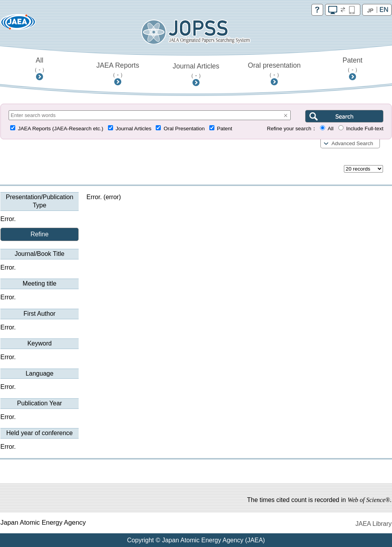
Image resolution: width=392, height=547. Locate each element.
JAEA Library (374, 524)
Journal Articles (196, 70)
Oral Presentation (184, 129)
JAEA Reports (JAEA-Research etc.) (61, 129)
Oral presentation (274, 70)
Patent (353, 65)
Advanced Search (352, 143)
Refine (40, 234)
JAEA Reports (118, 70)
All (40, 65)
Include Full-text (365, 129)
